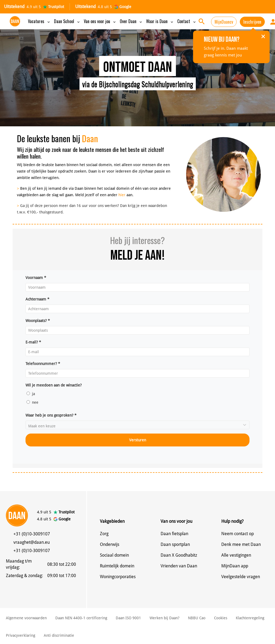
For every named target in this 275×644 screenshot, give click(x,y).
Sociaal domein (114, 555)
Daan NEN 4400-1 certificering (81, 618)
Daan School (67, 21)
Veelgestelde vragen (241, 577)
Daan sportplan (175, 544)
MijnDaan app (235, 566)
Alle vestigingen (236, 555)
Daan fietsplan (174, 534)
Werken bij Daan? (164, 618)
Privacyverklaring (21, 635)
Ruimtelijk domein (117, 566)
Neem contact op (238, 534)
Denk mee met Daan (241, 544)
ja (30, 394)
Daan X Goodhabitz (179, 555)
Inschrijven (252, 22)
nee (32, 402)
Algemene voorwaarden (26, 618)
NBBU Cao (197, 618)
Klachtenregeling (250, 618)
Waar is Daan (160, 21)
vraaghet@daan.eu (32, 542)
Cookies (221, 618)
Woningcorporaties (118, 577)
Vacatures (39, 21)
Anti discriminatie (59, 635)
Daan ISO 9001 (128, 618)
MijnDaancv (224, 22)
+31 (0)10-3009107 (32, 534)
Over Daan (131, 21)
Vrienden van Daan (179, 566)
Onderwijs (110, 544)
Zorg (104, 534)
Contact (187, 21)
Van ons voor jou (100, 21)
